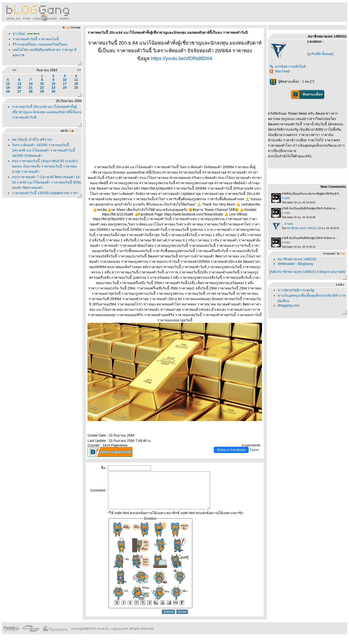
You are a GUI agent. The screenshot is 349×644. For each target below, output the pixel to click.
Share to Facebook (231, 450)
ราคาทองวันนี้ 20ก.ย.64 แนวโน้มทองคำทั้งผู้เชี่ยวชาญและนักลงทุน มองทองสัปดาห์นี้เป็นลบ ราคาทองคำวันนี (47, 112)
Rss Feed (280, 71)
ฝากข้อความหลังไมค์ (288, 66)
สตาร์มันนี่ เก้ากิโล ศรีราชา (32, 140)
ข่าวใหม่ (19, 34)
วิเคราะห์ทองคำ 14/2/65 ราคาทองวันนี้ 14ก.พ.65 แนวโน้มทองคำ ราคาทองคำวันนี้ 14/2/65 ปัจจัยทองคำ (44, 150)
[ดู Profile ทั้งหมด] (320, 54)
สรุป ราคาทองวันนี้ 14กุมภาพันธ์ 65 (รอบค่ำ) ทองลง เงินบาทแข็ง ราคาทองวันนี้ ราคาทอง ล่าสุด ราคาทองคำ (45, 166)
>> (79, 70)
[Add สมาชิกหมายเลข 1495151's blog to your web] (307, 272)
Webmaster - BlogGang (295, 264)
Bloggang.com (288, 305)
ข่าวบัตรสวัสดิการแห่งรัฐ (296, 290)
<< (15, 70)
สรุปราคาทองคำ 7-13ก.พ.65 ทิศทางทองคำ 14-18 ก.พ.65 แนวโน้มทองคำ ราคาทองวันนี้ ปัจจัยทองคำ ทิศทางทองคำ (46, 182)
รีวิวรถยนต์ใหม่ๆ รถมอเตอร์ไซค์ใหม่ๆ (40, 44)
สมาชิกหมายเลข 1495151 (297, 259)
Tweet (254, 450)
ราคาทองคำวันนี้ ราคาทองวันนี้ (36, 39)
